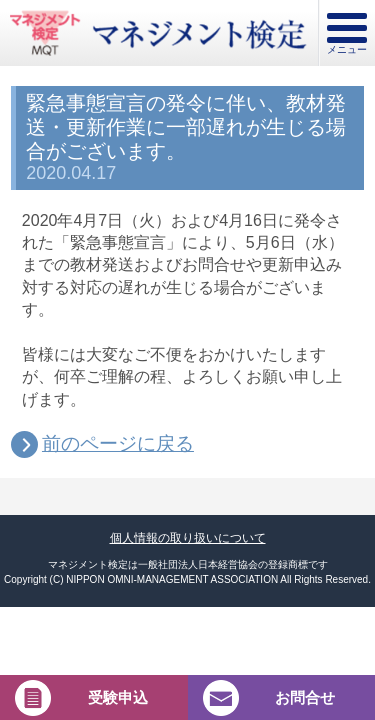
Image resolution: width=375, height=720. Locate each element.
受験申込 (118, 697)
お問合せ (305, 697)
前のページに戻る (118, 444)
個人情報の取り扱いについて (188, 538)
